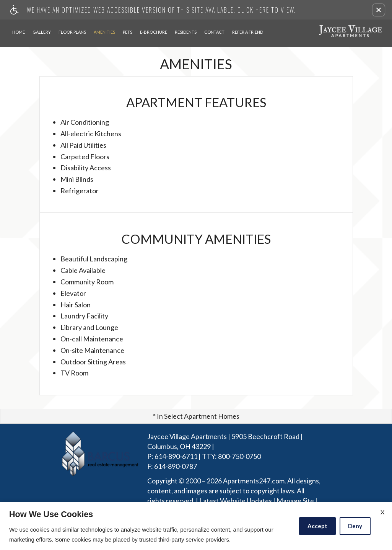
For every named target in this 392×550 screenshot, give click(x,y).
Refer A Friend (248, 32)
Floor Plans (72, 32)
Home (19, 32)
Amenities (104, 32)
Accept (317, 526)
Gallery (42, 32)
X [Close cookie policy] (382, 512)
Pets (128, 32)
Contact (214, 32)
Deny (355, 526)
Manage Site (295, 501)
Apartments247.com (254, 481)
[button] (379, 10)
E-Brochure (154, 32)
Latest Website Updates (236, 501)
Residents (186, 32)
